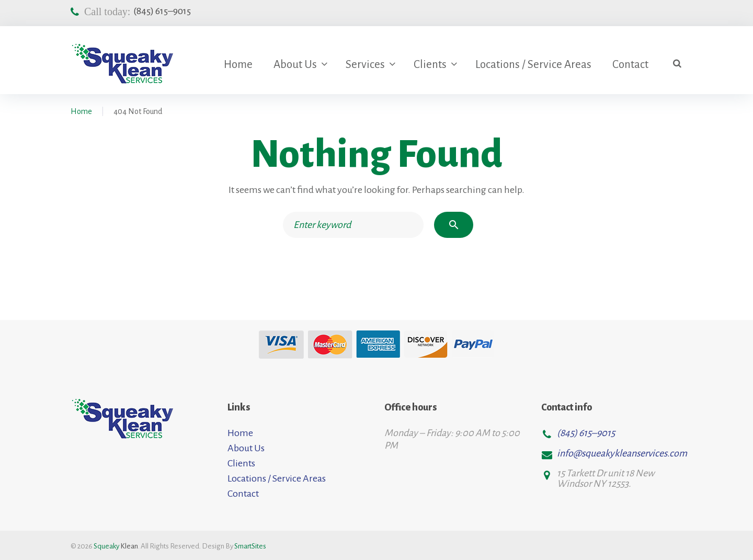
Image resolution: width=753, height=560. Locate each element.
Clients (430, 65)
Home (238, 65)
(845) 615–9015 (162, 11)
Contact (630, 65)
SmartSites (250, 546)
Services (365, 65)
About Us (295, 65)
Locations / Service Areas (533, 65)
